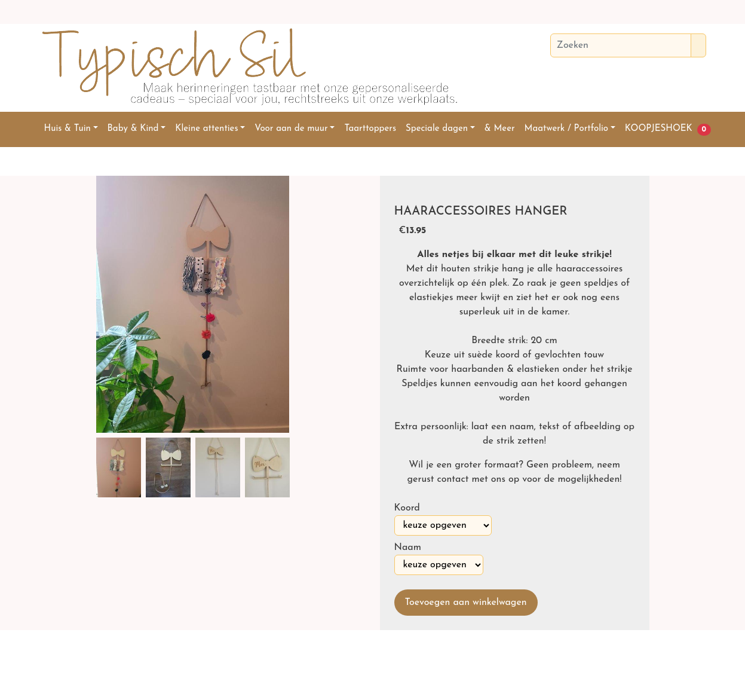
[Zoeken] (621, 45)
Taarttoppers (370, 129)
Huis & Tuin (68, 129)
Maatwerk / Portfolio (566, 129)
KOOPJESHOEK (659, 129)
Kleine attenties (206, 129)
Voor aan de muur (291, 129)
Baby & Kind (133, 129)
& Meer (500, 129)
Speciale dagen (437, 129)
